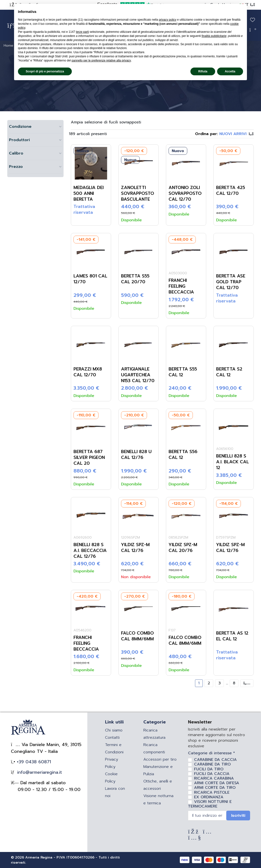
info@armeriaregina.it (39, 772)
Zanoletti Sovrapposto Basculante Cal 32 (138, 196)
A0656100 (225, 449)
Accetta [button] (230, 71)
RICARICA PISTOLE (212, 792)
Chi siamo (114, 730)
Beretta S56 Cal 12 (183, 455)
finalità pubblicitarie (214, 36)
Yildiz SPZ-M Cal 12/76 (135, 548)
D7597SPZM (226, 537)
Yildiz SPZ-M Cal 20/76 (183, 548)
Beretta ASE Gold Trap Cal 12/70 (231, 282)
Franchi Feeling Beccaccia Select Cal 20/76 (182, 292)
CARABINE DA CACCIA (215, 760)
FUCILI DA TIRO (209, 769)
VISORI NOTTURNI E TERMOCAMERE (210, 804)
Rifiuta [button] (203, 71)
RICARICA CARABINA (214, 778)
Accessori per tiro (160, 759)
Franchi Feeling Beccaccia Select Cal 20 (90, 646)
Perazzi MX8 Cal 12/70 (88, 372)
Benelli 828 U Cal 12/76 (136, 455)
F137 (172, 630)
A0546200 (82, 630)
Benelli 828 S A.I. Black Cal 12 (232, 462)
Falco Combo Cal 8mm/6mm (137, 636)
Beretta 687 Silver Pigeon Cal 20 (89, 457)
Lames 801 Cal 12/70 (90, 279)
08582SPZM (178, 537)
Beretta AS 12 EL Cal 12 (232, 636)
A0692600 (83, 537)
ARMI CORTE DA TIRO (215, 788)
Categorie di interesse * (212, 753)
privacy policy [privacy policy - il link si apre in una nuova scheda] (168, 20)
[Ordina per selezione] (224, 134)
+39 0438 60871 (33, 762)
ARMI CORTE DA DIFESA (217, 783)
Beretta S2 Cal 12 (229, 372)
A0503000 (178, 273)
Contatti (112, 738)
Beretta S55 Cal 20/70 (135, 279)
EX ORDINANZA (209, 797)
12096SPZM (130, 537)
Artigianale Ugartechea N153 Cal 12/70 (138, 375)
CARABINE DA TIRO (212, 764)
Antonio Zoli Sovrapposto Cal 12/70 (185, 193)
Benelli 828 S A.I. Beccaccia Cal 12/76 (90, 550)
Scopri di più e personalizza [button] (45, 71)
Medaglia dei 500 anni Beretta (89, 193)
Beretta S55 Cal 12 (183, 372)
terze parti (82, 32)
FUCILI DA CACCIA (212, 774)
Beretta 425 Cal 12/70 (231, 190)
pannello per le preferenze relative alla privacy (101, 60)
